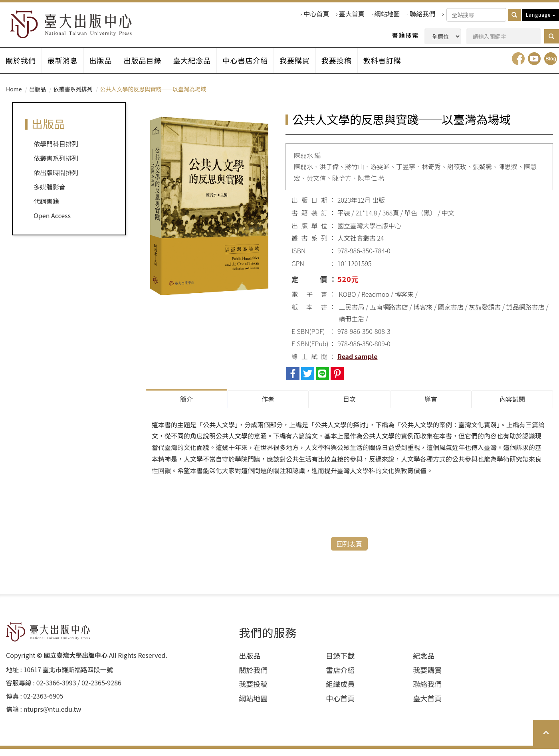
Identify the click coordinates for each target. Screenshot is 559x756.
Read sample (357, 365)
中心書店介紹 (254, 67)
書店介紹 (340, 677)
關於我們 (22, 67)
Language (541, 15)
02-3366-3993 (56, 690)
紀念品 (424, 663)
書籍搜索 (405, 35)
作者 (268, 407)
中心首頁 (316, 14)
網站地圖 (387, 14)
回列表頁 (349, 551)
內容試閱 (512, 407)
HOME (81, 27)
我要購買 (305, 67)
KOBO (348, 303)
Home (14, 97)
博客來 (404, 303)
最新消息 (65, 67)
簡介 (186, 407)
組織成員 (340, 691)
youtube (534, 67)
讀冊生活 (351, 327)
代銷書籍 (46, 210)
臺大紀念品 (199, 67)
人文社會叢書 (357, 247)
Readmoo (375, 303)
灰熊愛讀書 (485, 315)
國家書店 (451, 315)
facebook (518, 67)
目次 (349, 407)
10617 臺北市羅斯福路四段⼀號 (68, 677)
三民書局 (352, 315)
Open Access (52, 224)
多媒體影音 (50, 195)
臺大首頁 (352, 14)
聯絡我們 (422, 14)
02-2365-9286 (101, 690)
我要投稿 (349, 67)
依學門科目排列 (56, 152)
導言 (431, 407)
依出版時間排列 (56, 181)
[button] (552, 36)
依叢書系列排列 (73, 97)
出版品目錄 (148, 67)
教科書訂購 (396, 67)
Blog (551, 67)
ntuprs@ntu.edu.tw (53, 716)
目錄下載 (340, 663)
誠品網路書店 (525, 315)
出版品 (105, 67)
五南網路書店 (389, 315)
